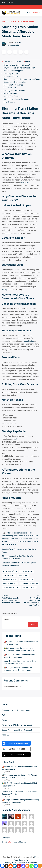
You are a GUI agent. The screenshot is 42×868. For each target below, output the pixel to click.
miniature (25, 183)
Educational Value (11, 76)
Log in (27, 13)
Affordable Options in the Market (16, 99)
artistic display (26, 533)
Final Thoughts (9, 102)
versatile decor (32, 541)
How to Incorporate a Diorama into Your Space (22, 79)
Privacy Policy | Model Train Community (17, 725)
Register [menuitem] (10, 3)
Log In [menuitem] (3, 3)
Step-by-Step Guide (11, 96)
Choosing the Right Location (15, 82)
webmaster (17, 43)
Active (10, 842)
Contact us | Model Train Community (16, 710)
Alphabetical (22, 842)
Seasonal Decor (10, 88)
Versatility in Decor (11, 74)
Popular (15, 842)
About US (5, 735)
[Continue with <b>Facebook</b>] (16, 743)
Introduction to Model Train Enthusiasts (18, 22)
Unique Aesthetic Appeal (13, 71)
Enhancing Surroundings (13, 85)
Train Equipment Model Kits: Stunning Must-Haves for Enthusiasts (19, 564)
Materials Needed (10, 93)
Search (6, 620)
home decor (19, 536)
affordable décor (13, 533)
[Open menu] (39, 13)
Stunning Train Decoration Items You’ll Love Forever (19, 551)
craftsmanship (7, 536)
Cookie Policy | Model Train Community (17, 730)
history (4, 290)
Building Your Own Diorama (14, 91)
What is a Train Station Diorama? (17, 65)
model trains (29, 341)
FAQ (3, 715)
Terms (4, 720)
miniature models (31, 536)
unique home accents (18, 541)
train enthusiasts (21, 539)
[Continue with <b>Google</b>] (16, 749)
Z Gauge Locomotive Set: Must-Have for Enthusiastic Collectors (17, 557)
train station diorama (29, 583)
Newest (4, 842)
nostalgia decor (8, 539)
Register (34, 13)
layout (14, 439)
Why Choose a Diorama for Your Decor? (19, 68)
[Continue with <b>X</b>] (16, 755)
